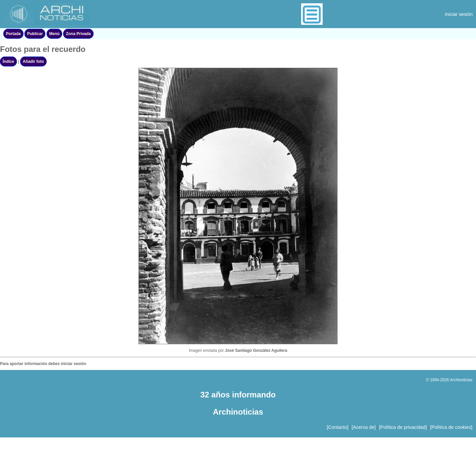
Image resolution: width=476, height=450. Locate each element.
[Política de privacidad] (403, 427)
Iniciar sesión (459, 14)
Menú (54, 34)
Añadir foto (33, 61)
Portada (13, 34)
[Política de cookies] (451, 427)
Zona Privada (78, 34)
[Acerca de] (364, 427)
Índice (8, 61)
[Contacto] (337, 427)
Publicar (35, 34)
